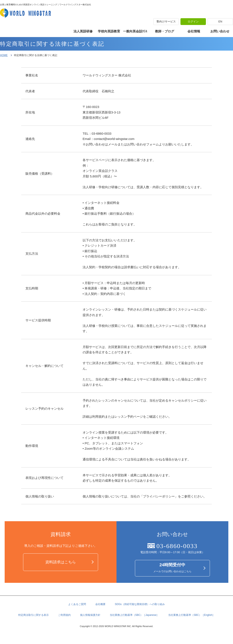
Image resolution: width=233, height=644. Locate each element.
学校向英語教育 (109, 31)
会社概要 (100, 606)
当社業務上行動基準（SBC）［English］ (191, 617)
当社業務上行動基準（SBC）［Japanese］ (134, 617)
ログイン (193, 21)
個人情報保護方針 (90, 617)
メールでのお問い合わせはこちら (172, 568)
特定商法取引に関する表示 (33, 617)
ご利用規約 (64, 617)
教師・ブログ (165, 31)
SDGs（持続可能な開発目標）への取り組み (140, 606)
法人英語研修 (83, 31)
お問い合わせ (220, 31)
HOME (4, 55)
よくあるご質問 (77, 606)
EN (220, 21)
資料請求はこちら (61, 562)
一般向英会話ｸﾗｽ (135, 31)
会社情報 (194, 31)
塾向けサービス (166, 21)
